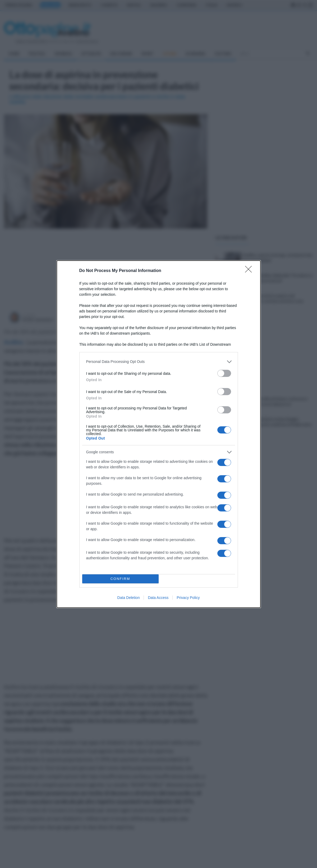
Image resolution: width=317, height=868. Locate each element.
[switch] (224, 373)
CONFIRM (120, 579)
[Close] (250, 271)
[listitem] (159, 362)
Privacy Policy (188, 598)
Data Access (158, 598)
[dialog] (159, 434)
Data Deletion (129, 598)
